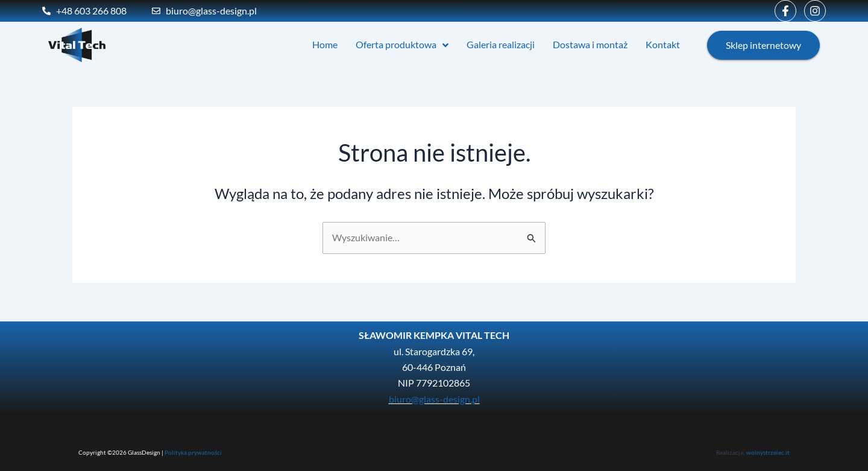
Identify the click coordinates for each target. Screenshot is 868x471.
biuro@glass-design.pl (434, 399)
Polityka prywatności (193, 452)
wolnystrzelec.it (768, 452)
